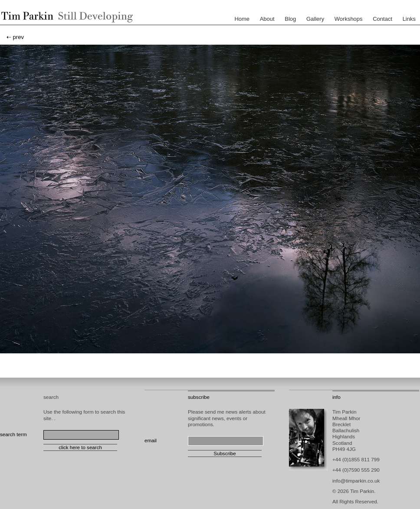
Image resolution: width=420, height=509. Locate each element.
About (267, 19)
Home (242, 19)
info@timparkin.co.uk (356, 481)
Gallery (315, 19)
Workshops (349, 19)
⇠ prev (15, 37)
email (151, 440)
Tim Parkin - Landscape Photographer (65, 17)
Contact (382, 19)
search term (13, 434)
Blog (290, 19)
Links (409, 19)
